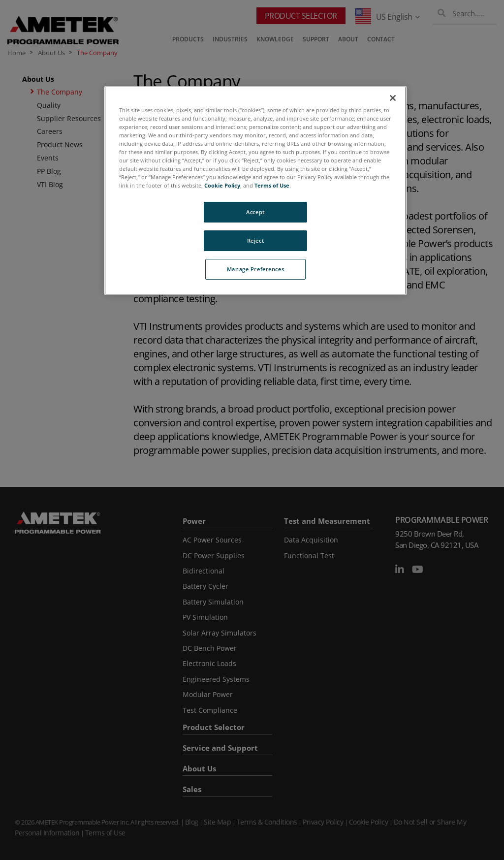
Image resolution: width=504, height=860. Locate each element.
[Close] (393, 98)
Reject (255, 240)
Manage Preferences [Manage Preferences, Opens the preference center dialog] (255, 269)
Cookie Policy (222, 185)
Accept (255, 212)
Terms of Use (272, 185)
